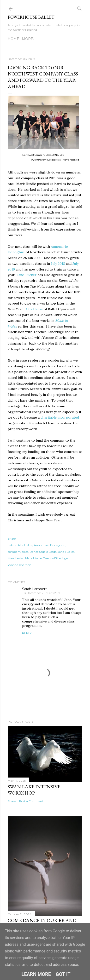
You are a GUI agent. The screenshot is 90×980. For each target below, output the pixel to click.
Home (13, 39)
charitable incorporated (60, 417)
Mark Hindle (33, 558)
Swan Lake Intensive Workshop (34, 790)
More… (29, 39)
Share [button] (12, 539)
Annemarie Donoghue (49, 545)
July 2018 (58, 264)
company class (18, 552)
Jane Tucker (27, 275)
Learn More (36, 974)
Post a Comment (31, 801)
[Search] (79, 8)
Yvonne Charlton (19, 565)
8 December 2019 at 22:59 (42, 593)
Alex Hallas (34, 309)
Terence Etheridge (55, 558)
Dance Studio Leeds (43, 552)
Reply (27, 633)
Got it (63, 974)
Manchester (16, 558)
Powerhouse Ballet (31, 17)
